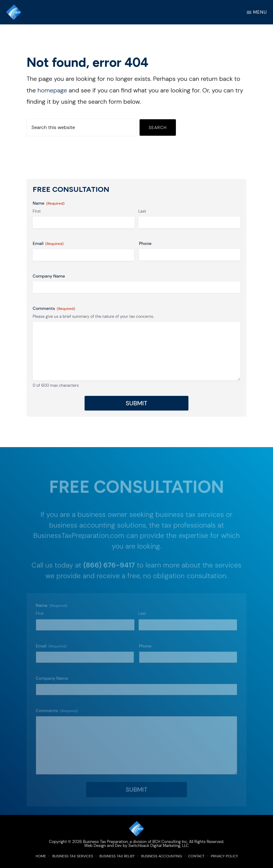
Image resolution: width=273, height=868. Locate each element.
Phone (145, 243)
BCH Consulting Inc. (170, 842)
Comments (54, 308)
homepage (52, 90)
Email (48, 244)
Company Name (49, 276)
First (37, 211)
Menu (260, 12)
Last (142, 211)
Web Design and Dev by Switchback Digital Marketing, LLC (136, 846)
